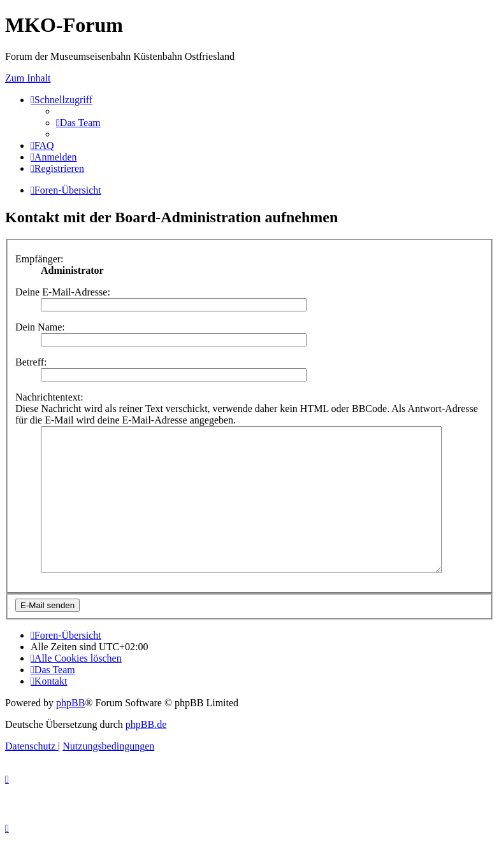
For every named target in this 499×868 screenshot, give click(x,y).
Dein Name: (40, 327)
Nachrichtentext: (49, 397)
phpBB (70, 731)
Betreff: (31, 362)
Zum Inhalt (28, 78)
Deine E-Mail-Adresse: (63, 292)
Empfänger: (40, 259)
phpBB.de (146, 753)
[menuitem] (78, 123)
